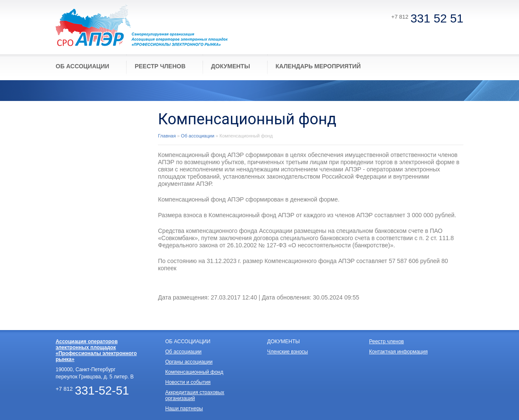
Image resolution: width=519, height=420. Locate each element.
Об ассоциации (197, 136)
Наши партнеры (184, 409)
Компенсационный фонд (194, 372)
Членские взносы (288, 352)
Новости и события (188, 382)
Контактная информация (398, 352)
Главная (167, 136)
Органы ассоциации (189, 362)
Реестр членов (386, 342)
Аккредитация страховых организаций (195, 395)
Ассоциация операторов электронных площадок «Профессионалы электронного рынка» (96, 350)
